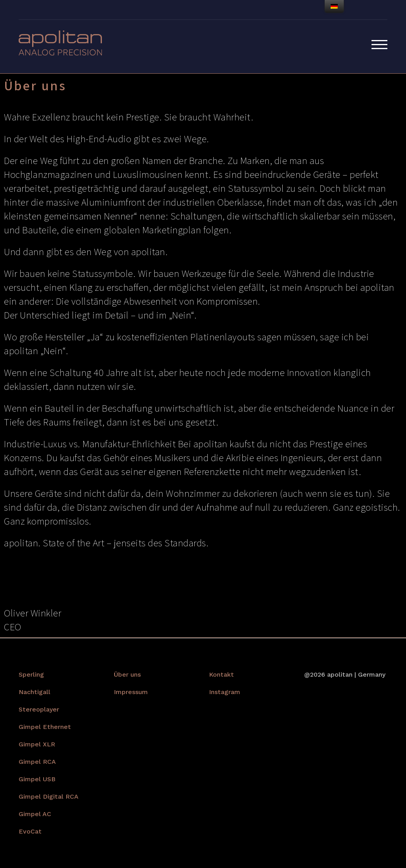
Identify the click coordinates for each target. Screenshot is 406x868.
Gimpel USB (37, 779)
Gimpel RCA (37, 762)
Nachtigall (34, 692)
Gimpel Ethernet (45, 727)
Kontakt (221, 674)
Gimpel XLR (37, 744)
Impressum (131, 692)
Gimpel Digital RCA (49, 796)
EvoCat (30, 831)
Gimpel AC (35, 814)
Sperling (31, 674)
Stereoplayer (39, 709)
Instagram (225, 692)
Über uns (127, 674)
